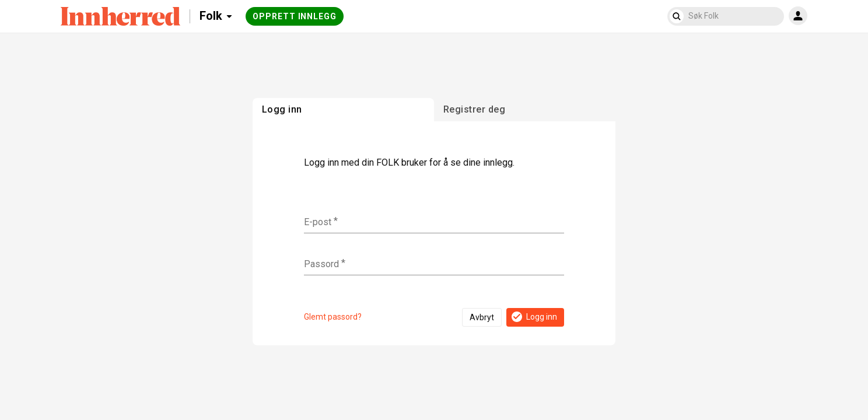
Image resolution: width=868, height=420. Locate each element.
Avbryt (482, 317)
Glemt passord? (333, 317)
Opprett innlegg (295, 16)
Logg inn (533, 317)
